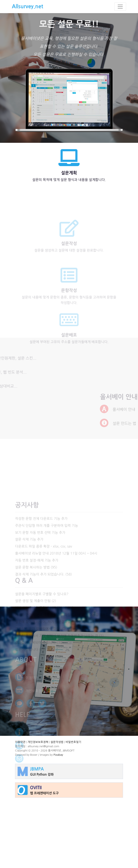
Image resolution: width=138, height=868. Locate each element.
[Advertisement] (69, 831)
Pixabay (58, 755)
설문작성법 (57, 742)
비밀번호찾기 (73, 742)
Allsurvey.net (28, 6)
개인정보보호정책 (38, 742)
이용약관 (20, 742)
